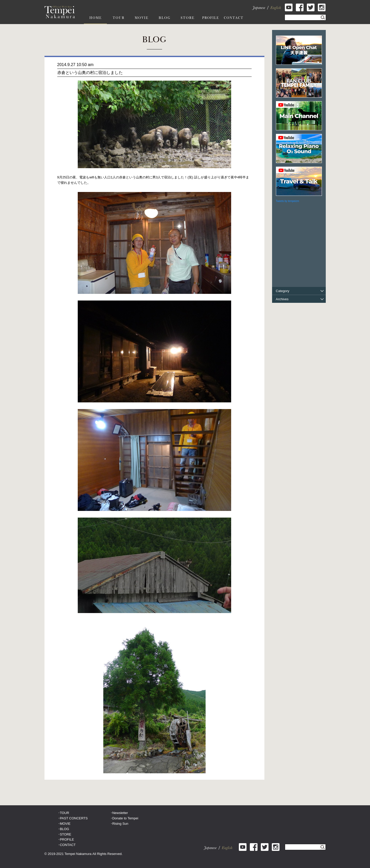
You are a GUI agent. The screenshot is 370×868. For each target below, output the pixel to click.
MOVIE (65, 824)
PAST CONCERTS (74, 818)
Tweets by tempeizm (288, 201)
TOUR (65, 813)
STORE (66, 834)
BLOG (64, 829)
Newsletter (120, 813)
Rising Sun (120, 824)
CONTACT (68, 845)
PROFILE (67, 839)
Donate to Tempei (125, 818)
